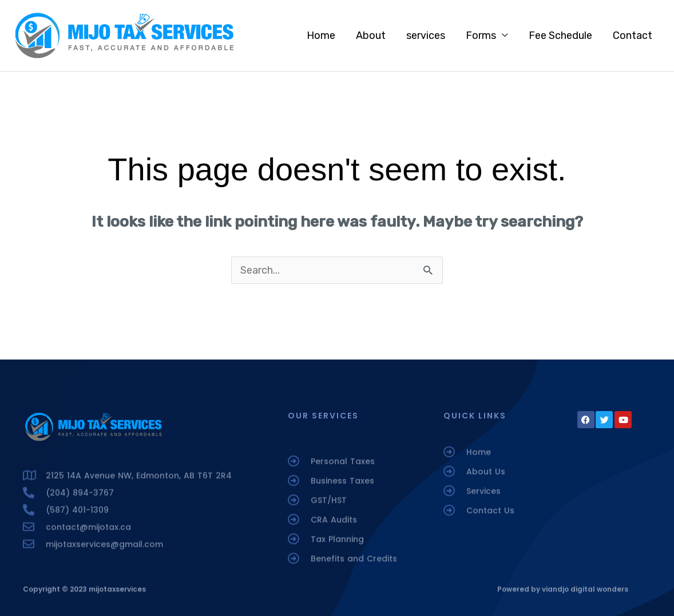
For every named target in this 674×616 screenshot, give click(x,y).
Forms (481, 35)
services (426, 35)
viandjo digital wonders (585, 592)
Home (321, 35)
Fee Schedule (560, 35)
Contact (633, 35)
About (371, 35)
